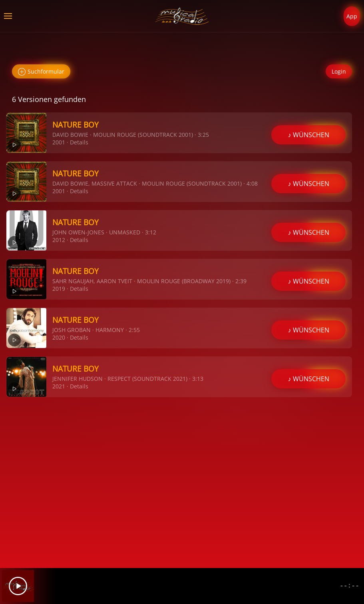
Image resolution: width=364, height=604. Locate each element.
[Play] (18, 586)
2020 (59, 337)
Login (339, 71)
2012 (59, 240)
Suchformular (41, 72)
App (352, 16)
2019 (59, 289)
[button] (8, 16)
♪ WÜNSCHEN (309, 135)
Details (79, 142)
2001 (59, 142)
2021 (59, 386)
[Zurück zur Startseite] (182, 16)
